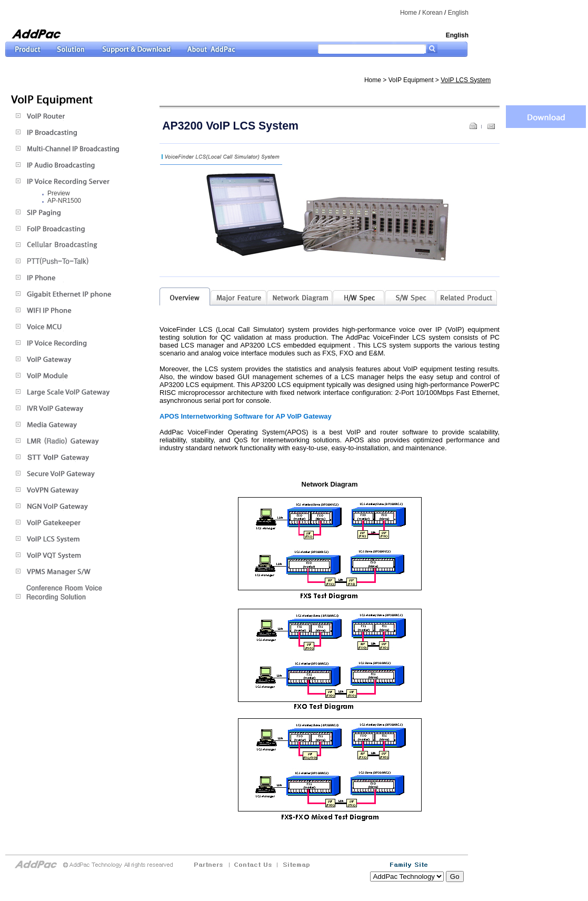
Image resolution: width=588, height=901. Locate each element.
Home (408, 13)
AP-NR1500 (64, 201)
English (458, 13)
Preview (59, 193)
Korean (432, 13)
